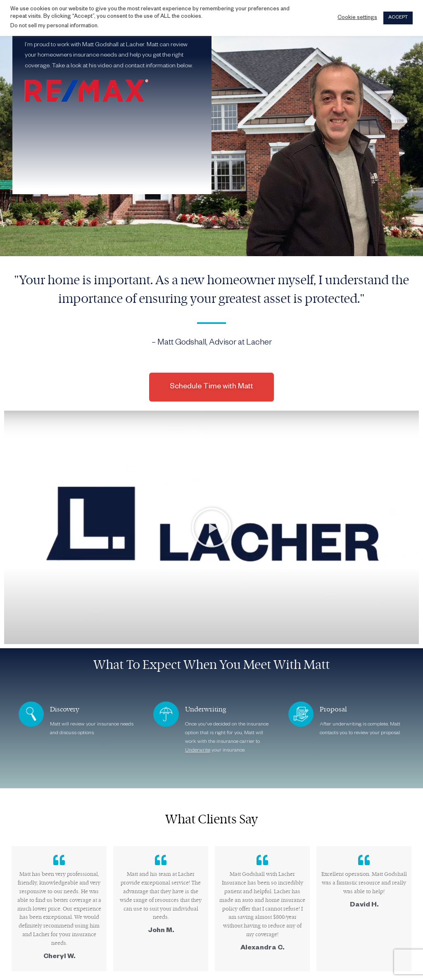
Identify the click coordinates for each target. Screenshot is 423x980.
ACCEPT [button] (398, 18)
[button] (211, 528)
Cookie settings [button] (357, 18)
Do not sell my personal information (54, 26)
